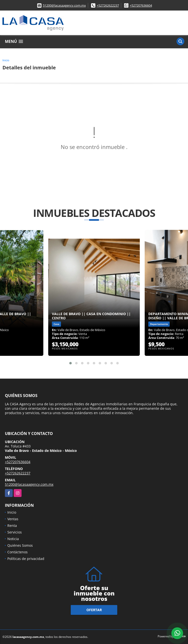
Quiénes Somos (20, 545)
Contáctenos (18, 552)
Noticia (13, 539)
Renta (12, 526)
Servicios (15, 532)
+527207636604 (141, 5)
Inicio (6, 60)
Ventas (13, 519)
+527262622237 (108, 5)
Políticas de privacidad (26, 559)
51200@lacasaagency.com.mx (64, 5)
